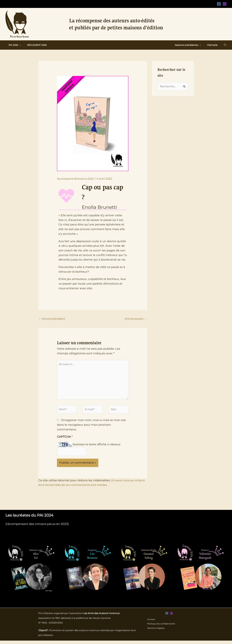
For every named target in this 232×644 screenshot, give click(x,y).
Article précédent (53, 319)
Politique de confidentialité (161, 627)
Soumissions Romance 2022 (77, 179)
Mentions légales (156, 632)
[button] (19, 45)
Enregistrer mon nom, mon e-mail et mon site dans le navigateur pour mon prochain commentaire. (91, 428)
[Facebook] (219, 4)
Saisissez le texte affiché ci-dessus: (97, 447)
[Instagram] (225, 4)
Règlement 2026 (34, 45)
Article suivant (135, 319)
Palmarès (213, 45)
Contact (151, 623)
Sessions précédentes (191, 45)
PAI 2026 (14, 45)
